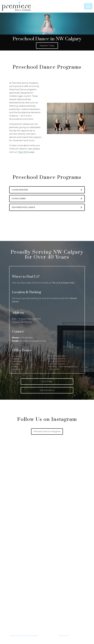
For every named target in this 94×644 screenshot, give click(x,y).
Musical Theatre (15, 553)
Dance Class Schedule (18, 485)
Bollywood (13, 528)
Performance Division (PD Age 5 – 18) (63, 481)
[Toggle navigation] (88, 6)
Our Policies (14, 477)
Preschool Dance (55, 477)
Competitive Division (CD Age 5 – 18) (62, 485)
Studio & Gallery (58, 566)
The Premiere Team (17, 572)
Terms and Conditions (17, 589)
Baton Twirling (15, 524)
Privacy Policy (14, 584)
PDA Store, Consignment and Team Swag (25, 576)
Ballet (11, 515)
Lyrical (12, 549)
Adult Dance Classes (56, 489)
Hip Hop (13, 536)
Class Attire (23, 152)
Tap (11, 558)
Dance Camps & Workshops (59, 511)
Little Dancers (54, 472)
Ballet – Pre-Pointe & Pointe (20, 519)
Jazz (11, 545)
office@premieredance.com (33, 341)
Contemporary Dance (18, 532)
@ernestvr (64, 634)
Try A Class (47, 381)
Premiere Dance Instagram (47, 431)
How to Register (16, 472)
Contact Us (15, 597)
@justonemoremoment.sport (24, 634)
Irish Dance (14, 541)
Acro (11, 511)
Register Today (47, 46)
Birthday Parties (55, 515)
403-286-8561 (27, 338)
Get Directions (47, 390)
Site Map (13, 580)
